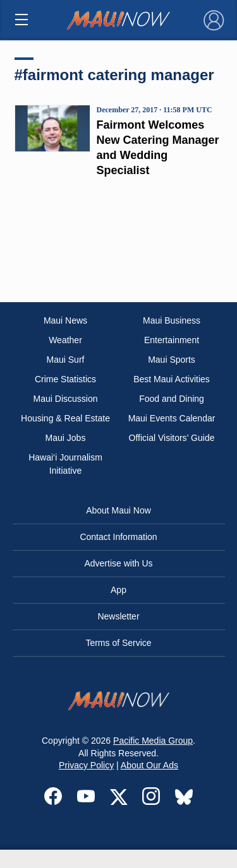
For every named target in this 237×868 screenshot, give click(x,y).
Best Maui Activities (172, 379)
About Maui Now (118, 510)
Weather (65, 340)
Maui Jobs (66, 438)
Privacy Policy (86, 765)
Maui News (65, 320)
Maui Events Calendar (172, 418)
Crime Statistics (65, 379)
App (118, 590)
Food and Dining (172, 399)
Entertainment (172, 340)
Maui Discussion (66, 399)
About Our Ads (149, 765)
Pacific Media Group (153, 741)
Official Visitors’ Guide (172, 438)
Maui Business (172, 320)
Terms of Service (118, 643)
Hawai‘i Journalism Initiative (65, 464)
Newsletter (118, 616)
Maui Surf (66, 360)
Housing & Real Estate (65, 418)
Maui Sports (172, 360)
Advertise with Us (118, 563)
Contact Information (118, 537)
